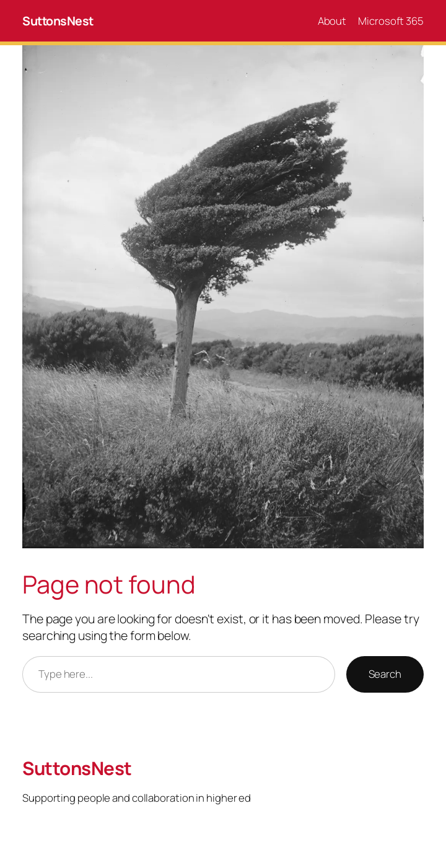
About (332, 21)
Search (385, 674)
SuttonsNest (58, 21)
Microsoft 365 (391, 21)
